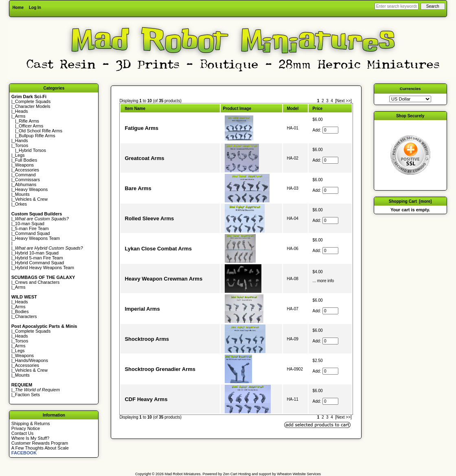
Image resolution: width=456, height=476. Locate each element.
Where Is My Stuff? (30, 438)
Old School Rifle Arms (41, 131)
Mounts (22, 194)
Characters (26, 316)
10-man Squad (30, 224)
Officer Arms (31, 126)
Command (25, 175)
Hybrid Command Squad (39, 263)
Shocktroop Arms (147, 339)
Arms (20, 287)
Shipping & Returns (31, 423)
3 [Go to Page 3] (327, 101)
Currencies (410, 89)
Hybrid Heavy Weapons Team (45, 268)
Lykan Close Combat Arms (158, 249)
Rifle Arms (29, 121)
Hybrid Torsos (32, 150)
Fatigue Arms (141, 128)
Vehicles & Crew (31, 199)
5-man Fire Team (32, 228)
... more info (323, 281)
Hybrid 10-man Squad (37, 253)
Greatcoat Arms (144, 158)
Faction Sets (27, 395)
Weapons (24, 165)
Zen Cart (230, 474)
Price (318, 109)
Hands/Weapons (32, 360)
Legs (20, 155)
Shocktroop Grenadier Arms (160, 369)
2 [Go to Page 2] (323, 101)
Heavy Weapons (32, 189)
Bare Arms (138, 188)
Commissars (27, 180)
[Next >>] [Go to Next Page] (343, 101)
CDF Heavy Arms (146, 399)
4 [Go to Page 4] (332, 101)
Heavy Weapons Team (37, 238)
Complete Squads (33, 101)
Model (293, 109)
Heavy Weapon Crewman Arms (163, 279)
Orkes (21, 204)
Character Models (33, 106)
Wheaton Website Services (299, 474)
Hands (22, 140)
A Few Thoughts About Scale (40, 448)
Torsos (22, 145)
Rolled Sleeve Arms (149, 218)
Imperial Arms (142, 309)
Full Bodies (26, 160)
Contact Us (22, 433)
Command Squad (33, 233)
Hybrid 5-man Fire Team (39, 258)
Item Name (135, 109)
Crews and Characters (37, 282)
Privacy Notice (26, 428)
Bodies (22, 311)
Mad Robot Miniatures (183, 474)
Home (18, 8)
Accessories (27, 170)
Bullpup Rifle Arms (37, 136)
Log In (35, 8)
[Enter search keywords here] (397, 6)
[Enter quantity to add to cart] (330, 130)
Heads (22, 111)
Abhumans (26, 184)
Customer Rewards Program (40, 443)
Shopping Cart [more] (410, 201)
